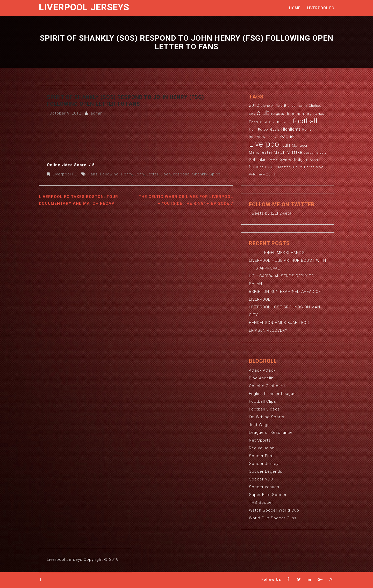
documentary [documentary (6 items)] (299, 114)
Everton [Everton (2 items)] (318, 114)
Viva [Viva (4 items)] (320, 167)
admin (97, 113)
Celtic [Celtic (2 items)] (303, 106)
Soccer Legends (266, 471)
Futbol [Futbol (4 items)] (263, 129)
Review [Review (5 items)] (285, 160)
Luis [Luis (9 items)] (286, 145)
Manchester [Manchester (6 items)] (261, 152)
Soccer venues (264, 487)
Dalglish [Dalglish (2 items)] (278, 114)
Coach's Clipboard (267, 386)
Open (166, 174)
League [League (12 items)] (286, 136)
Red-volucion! (262, 448)
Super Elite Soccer (268, 495)
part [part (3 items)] (323, 153)
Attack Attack (262, 370)
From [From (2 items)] (253, 130)
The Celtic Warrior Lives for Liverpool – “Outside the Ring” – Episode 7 (186, 200)
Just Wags (259, 425)
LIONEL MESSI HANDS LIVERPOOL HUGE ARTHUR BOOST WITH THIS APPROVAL (288, 260)
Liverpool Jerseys (84, 7)
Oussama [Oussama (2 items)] (311, 153)
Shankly (200, 174)
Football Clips (263, 401)
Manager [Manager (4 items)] (300, 146)
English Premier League (272, 394)
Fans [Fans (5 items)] (254, 122)
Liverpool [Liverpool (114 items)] (265, 144)
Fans (93, 174)
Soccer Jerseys (265, 464)
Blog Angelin (261, 378)
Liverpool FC (321, 8)
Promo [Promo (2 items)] (272, 160)
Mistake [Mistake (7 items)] (295, 152)
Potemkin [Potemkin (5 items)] (258, 160)
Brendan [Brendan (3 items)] (291, 106)
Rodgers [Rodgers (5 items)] (301, 160)
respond (182, 174)
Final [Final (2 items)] (263, 122)
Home (295, 8)
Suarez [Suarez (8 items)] (256, 167)
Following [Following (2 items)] (284, 122)
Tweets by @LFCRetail (271, 213)
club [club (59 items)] (263, 113)
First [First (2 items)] (272, 122)
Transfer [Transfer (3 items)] (283, 167)
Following (109, 174)
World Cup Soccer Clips (273, 518)
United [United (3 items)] (309, 167)
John (139, 174)
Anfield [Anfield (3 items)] (277, 106)
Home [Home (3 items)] (307, 130)
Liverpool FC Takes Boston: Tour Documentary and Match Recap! (78, 200)
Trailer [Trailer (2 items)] (270, 167)
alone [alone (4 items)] (265, 106)
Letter (152, 174)
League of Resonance (271, 433)
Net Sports (260, 440)
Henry (127, 174)
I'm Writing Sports (267, 417)
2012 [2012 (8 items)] (254, 105)
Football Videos (264, 409)
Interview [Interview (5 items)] (257, 137)
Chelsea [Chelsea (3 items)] (315, 106)
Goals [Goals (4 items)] (275, 129)
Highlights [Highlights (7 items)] (291, 129)
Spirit (215, 174)
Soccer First (261, 456)
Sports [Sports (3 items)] (315, 160)
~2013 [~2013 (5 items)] (269, 174)
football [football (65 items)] (305, 121)
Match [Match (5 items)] (280, 152)
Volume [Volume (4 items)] (255, 174)
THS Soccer (261, 502)
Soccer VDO (261, 479)
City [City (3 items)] (252, 114)
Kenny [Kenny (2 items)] (271, 137)
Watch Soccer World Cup (274, 510)
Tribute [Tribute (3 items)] (297, 167)
